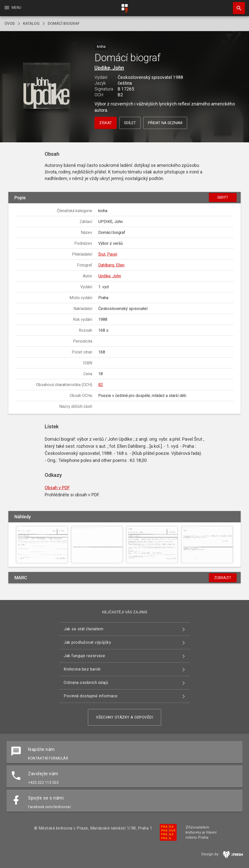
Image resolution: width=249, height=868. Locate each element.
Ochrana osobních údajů (86, 683)
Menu (13, 8)
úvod (10, 24)
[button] (47, 86)
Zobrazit (223, 578)
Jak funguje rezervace (84, 656)
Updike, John (109, 68)
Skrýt (223, 197)
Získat (106, 123)
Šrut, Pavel (108, 254)
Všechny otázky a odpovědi (125, 717)
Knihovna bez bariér (82, 669)
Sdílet (130, 123)
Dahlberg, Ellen (111, 265)
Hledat (237, 6)
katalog (31, 24)
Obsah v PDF (57, 488)
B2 (101, 385)
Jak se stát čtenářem (83, 629)
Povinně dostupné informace (91, 696)
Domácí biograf (64, 24)
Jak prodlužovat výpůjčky (87, 642)
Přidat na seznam (165, 123)
